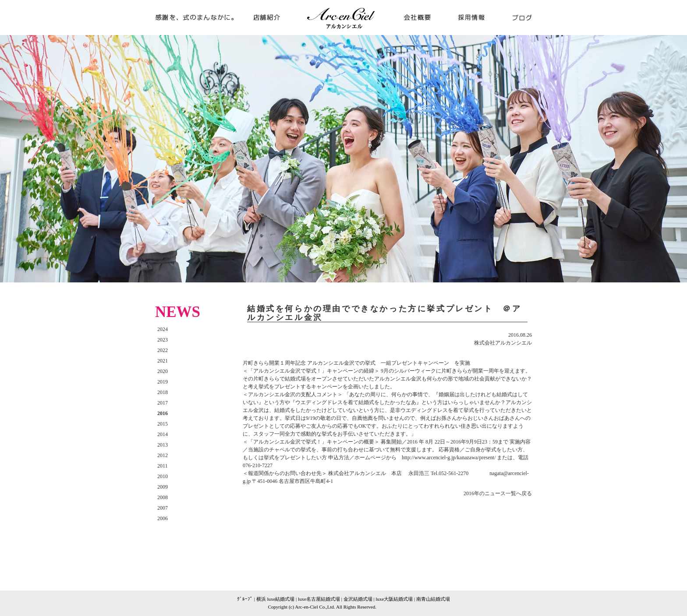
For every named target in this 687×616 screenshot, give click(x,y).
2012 (163, 455)
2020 (163, 371)
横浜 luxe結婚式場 (276, 599)
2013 (163, 445)
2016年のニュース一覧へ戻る (498, 493)
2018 (163, 392)
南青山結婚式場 (433, 599)
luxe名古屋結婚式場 (319, 599)
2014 (163, 434)
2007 (163, 508)
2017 (163, 403)
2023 (163, 340)
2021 (163, 361)
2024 (163, 329)
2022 (163, 350)
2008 (163, 497)
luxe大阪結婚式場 (394, 599)
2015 (163, 424)
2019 (163, 382)
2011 (163, 466)
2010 (163, 476)
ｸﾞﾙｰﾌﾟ (245, 599)
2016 (163, 413)
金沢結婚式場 (358, 599)
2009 (163, 487)
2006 (163, 518)
